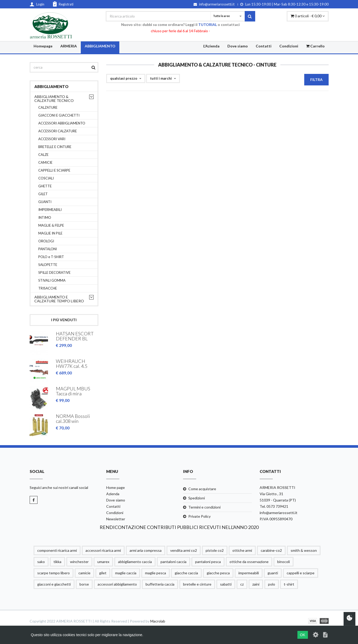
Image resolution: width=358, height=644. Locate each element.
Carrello (315, 46)
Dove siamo (238, 46)
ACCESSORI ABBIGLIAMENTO (62, 123)
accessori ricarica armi (103, 550)
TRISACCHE (48, 288)
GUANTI (45, 202)
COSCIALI (46, 178)
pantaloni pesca (208, 562)
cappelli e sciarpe (301, 573)
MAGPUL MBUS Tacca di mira (73, 391)
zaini (256, 584)
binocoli (284, 562)
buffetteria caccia (160, 584)
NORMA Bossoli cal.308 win (73, 419)
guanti (273, 573)
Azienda (113, 494)
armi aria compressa (146, 550)
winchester (79, 562)
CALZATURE (48, 108)
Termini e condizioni (204, 507)
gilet (103, 573)
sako (41, 562)
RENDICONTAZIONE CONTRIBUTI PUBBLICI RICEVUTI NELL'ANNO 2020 (179, 527)
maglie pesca (156, 573)
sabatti (226, 584)
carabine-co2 (271, 550)
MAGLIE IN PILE (50, 233)
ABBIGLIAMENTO (100, 46)
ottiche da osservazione (249, 562)
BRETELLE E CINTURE (55, 147)
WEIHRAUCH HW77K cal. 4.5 (72, 364)
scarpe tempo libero (54, 573)
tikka (57, 562)
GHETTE (45, 186)
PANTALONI (48, 249)
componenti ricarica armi (57, 550)
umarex (103, 562)
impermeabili (249, 573)
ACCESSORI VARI (52, 139)
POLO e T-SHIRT (51, 257)
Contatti (264, 46)
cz (242, 584)
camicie (84, 573)
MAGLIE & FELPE (51, 225)
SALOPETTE (48, 265)
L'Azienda (211, 46)
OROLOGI (46, 241)
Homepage (43, 46)
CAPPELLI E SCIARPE (54, 170)
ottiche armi (242, 550)
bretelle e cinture (197, 584)
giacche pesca (218, 573)
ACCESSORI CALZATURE (58, 131)
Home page (116, 487)
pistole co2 (215, 550)
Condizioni (289, 46)
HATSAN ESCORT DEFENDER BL (75, 336)
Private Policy (199, 516)
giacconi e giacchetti (54, 584)
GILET (43, 194)
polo (272, 584)
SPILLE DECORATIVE (54, 273)
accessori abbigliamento (117, 584)
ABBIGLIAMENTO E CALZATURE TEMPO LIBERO (59, 299)
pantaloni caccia (173, 562)
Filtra (316, 80)
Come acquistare (202, 489)
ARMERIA (69, 46)
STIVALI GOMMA (52, 280)
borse (84, 584)
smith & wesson (304, 550)
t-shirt (289, 584)
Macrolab (158, 621)
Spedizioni (197, 498)
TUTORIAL (208, 24)
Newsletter (116, 519)
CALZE (43, 155)
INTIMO (45, 218)
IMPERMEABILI (50, 210)
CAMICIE (45, 163)
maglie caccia (126, 573)
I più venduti (64, 320)
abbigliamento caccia (135, 562)
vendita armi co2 (184, 550)
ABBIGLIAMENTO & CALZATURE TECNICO (54, 99)
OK (303, 635)
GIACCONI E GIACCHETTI (59, 115)
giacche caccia (186, 573)
